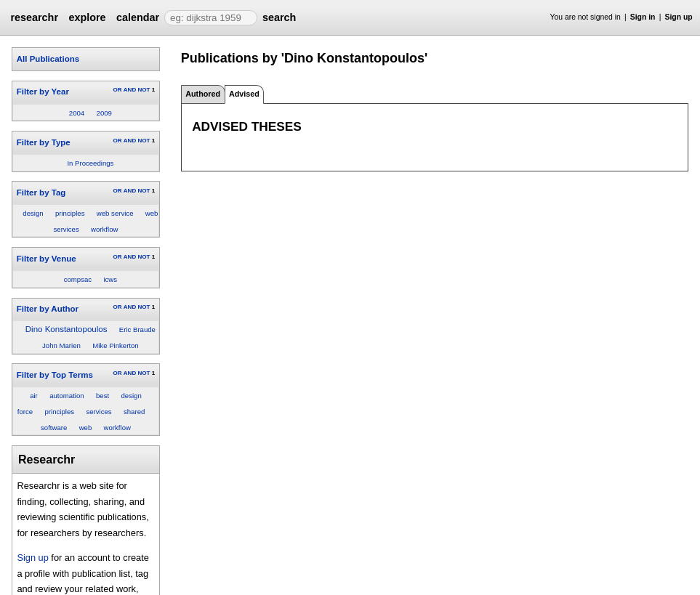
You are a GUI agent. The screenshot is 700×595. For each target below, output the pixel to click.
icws (110, 279)
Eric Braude (137, 329)
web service (115, 213)
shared (134, 412)
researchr (34, 17)
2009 (104, 113)
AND (130, 90)
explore (87, 17)
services (98, 412)
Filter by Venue (47, 259)
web (86, 428)
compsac (78, 279)
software (54, 428)
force (25, 412)
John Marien (61, 345)
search (279, 17)
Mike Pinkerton (115, 345)
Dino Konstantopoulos (67, 329)
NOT (144, 90)
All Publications (48, 59)
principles (70, 213)
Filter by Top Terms (55, 375)
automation (67, 396)
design (33, 213)
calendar (138, 17)
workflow (104, 229)
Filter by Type (44, 142)
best (102, 396)
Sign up (679, 17)
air (34, 396)
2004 (77, 113)
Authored (203, 94)
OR (117, 90)
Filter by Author (48, 309)
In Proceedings (90, 163)
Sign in (643, 17)
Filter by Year (43, 92)
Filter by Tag (41, 193)
